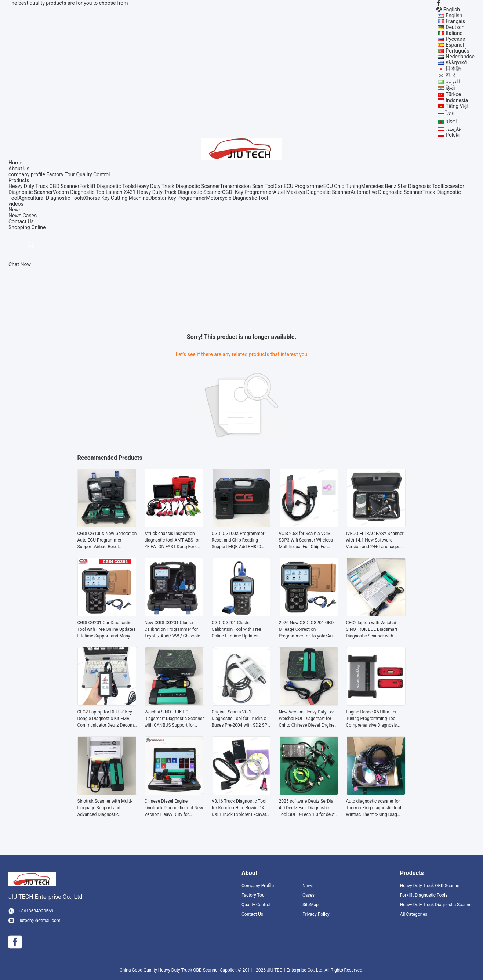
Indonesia (457, 100)
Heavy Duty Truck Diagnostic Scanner (177, 186)
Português (457, 51)
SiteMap (310, 905)
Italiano (454, 33)
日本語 (453, 68)
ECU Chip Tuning (342, 186)
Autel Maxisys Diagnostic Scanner (312, 192)
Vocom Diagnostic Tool (79, 192)
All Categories (414, 914)
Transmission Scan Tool (247, 186)
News (15, 216)
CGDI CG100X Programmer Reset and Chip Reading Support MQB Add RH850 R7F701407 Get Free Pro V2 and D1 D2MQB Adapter (239, 540)
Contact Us (252, 914)
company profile (27, 174)
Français (455, 21)
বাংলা (451, 121)
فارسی (453, 129)
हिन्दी (450, 88)
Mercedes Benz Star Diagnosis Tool (402, 186)
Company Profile (258, 886)
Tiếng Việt (457, 106)
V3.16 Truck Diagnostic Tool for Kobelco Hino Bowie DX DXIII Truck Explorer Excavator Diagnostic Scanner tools (241, 808)
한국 (451, 75)
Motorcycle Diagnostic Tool (237, 198)
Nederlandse (460, 57)
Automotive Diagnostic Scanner (386, 192)
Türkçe (453, 94)
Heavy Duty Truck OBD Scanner (44, 186)
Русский (455, 39)
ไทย (450, 113)
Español (455, 45)
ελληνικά (456, 62)
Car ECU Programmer (299, 186)
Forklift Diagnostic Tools (107, 186)
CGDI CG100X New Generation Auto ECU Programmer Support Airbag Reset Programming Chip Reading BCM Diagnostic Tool (107, 540)
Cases (30, 216)
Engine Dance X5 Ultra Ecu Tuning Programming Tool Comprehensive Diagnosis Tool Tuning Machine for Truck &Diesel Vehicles (376, 719)
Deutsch (455, 27)
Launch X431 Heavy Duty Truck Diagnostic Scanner (164, 192)
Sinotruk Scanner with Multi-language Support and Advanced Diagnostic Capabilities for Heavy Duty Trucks (105, 808)
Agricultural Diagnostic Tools (51, 198)
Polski (453, 135)
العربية (453, 82)
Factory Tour (61, 174)
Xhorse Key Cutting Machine (116, 198)
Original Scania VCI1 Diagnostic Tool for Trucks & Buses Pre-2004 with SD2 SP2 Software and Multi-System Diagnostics (241, 719)
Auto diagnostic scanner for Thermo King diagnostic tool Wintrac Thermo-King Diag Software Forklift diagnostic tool (374, 808)
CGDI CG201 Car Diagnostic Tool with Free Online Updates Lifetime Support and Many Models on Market (107, 630)
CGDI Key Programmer (248, 192)
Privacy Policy (316, 914)
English (454, 15)
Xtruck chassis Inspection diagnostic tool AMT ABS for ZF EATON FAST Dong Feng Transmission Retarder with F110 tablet (172, 540)
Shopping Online (27, 227)
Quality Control (93, 174)
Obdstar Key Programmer (177, 198)
